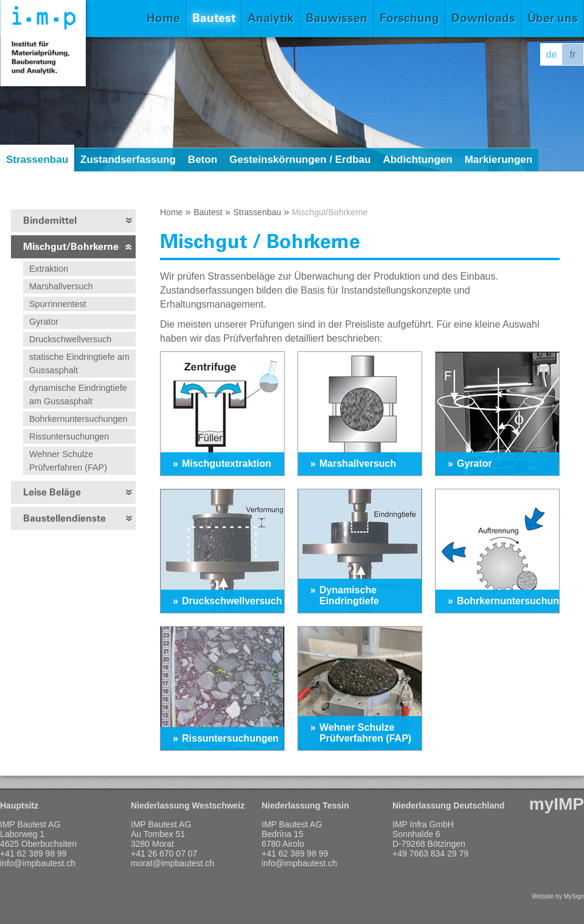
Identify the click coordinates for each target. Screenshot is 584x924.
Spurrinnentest (58, 304)
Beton (203, 160)
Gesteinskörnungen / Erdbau (300, 160)
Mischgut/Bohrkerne (71, 247)
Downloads (483, 18)
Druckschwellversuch (70, 339)
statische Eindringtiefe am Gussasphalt (79, 364)
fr (573, 54)
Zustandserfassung (128, 160)
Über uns (553, 18)
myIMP (557, 804)
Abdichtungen (417, 160)
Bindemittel (50, 220)
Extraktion (49, 269)
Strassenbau (37, 160)
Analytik (271, 18)
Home (163, 18)
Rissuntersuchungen (69, 436)
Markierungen (499, 160)
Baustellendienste (64, 518)
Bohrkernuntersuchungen (78, 419)
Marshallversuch (61, 286)
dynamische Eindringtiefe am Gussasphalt (78, 395)
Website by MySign (558, 896)
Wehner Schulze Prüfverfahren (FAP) (68, 461)
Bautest (214, 18)
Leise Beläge (52, 492)
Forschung (409, 18)
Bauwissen (337, 18)
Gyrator (44, 322)
